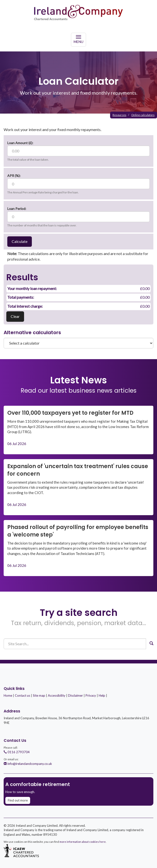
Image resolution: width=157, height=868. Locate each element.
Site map (39, 695)
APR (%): (14, 176)
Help (102, 695)
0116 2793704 (17, 752)
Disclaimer (75, 695)
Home (8, 695)
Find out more (18, 800)
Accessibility (57, 695)
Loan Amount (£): (20, 143)
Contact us (22, 695)
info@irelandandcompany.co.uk (28, 764)
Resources (119, 115)
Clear (15, 316)
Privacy (91, 695)
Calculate (20, 241)
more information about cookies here (83, 842)
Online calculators (143, 115)
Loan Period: (17, 209)
